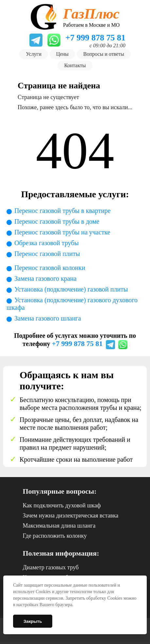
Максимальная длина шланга (59, 526)
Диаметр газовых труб (51, 567)
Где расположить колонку (55, 536)
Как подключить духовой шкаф (62, 505)
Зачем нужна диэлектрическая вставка (71, 516)
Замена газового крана (45, 278)
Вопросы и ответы (104, 54)
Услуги (34, 54)
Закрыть (33, 621)
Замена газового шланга (48, 318)
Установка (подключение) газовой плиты (71, 289)
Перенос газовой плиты (47, 254)
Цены (62, 54)
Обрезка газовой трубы (47, 243)
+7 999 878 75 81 (77, 344)
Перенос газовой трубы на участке (62, 232)
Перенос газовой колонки (50, 268)
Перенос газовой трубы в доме (57, 221)
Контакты (75, 65)
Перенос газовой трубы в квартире (63, 211)
